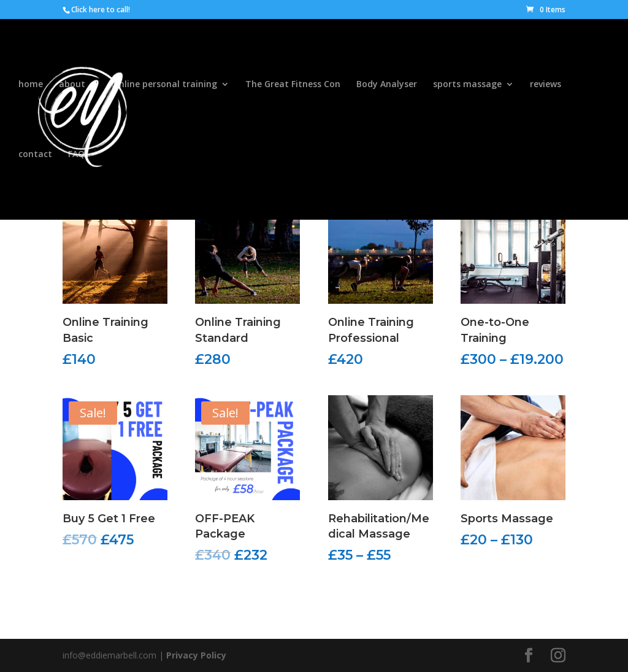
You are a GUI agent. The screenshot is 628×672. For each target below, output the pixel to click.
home (31, 85)
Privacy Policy (196, 655)
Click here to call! (101, 10)
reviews (546, 85)
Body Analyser (387, 85)
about (72, 85)
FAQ (76, 155)
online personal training (165, 85)
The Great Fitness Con (293, 85)
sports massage (467, 85)
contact (35, 155)
